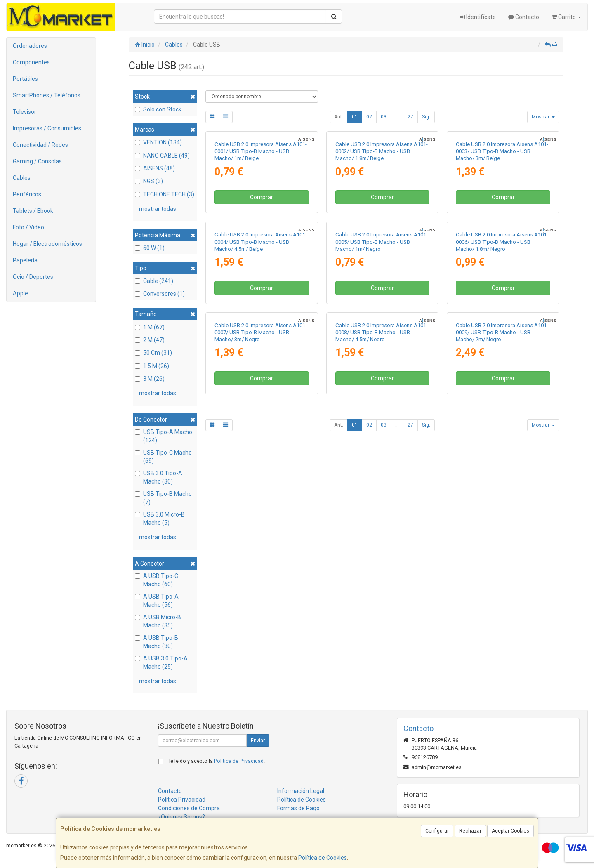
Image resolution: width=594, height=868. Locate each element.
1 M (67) (150, 327)
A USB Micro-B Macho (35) (158, 621)
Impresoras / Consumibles (47, 128)
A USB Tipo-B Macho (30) (157, 642)
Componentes (31, 62)
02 (369, 117)
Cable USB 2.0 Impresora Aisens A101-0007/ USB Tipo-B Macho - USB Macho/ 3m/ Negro (261, 594)
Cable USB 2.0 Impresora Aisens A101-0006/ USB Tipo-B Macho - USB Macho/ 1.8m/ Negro (502, 416)
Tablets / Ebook (33, 211)
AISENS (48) (155, 168)
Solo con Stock (158, 109)
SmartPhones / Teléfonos (47, 95)
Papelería (25, 260)
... (397, 117)
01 (355, 117)
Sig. (426, 117)
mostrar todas (158, 209)
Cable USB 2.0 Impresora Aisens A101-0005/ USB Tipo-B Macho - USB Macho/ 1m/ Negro (382, 416)
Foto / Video (28, 227)
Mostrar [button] (543, 117)
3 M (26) (150, 379)
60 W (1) (150, 248)
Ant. (339, 117)
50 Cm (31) (153, 353)
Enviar (258, 741)
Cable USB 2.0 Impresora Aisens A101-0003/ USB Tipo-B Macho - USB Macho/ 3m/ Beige (502, 238)
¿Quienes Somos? (181, 817)
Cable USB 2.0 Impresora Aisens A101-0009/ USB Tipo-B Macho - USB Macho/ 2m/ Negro (502, 594)
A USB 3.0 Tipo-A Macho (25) (161, 663)
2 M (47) (150, 340)
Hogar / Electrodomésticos (47, 244)
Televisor (25, 112)
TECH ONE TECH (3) (165, 194)
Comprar (262, 285)
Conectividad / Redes (40, 145)
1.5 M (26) (152, 366)
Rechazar (470, 831)
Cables (22, 178)
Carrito (566, 17)
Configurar (437, 831)
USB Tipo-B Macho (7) (163, 498)
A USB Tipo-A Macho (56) (157, 601)
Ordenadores (30, 46)
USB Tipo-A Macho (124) (164, 436)
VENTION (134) (158, 142)
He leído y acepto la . (216, 761)
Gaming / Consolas (37, 161)
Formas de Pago (298, 808)
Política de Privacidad (239, 761)
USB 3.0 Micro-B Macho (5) (160, 519)
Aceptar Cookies (510, 831)
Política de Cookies (323, 858)
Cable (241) (154, 281)
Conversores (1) (160, 294)
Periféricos (27, 194)
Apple (20, 293)
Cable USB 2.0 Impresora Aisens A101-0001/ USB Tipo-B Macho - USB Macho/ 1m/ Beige (261, 238)
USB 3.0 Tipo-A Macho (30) (159, 477)
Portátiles (25, 79)
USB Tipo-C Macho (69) (163, 457)
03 (384, 117)
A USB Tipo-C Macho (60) (157, 580)
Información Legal (301, 791)
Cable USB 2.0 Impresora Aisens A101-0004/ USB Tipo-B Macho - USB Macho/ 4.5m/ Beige (261, 416)
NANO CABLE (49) (162, 156)
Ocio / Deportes (33, 277)
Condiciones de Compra (189, 808)
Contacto (524, 17)
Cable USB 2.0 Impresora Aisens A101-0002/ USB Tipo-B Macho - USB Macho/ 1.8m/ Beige (382, 238)
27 (410, 117)
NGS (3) (149, 181)
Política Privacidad (182, 800)
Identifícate (478, 17)
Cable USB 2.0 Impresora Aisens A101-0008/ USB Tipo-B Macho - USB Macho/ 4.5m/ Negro (382, 594)
